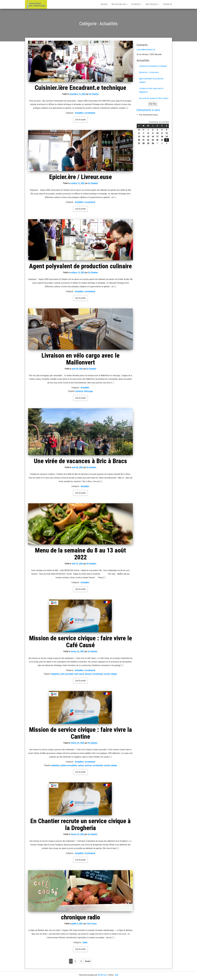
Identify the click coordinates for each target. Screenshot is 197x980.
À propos (137, 4)
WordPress (102, 975)
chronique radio (80, 917)
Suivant (88, 961)
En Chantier (94, 94)
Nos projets (152, 4)
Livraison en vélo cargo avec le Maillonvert (80, 359)
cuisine (81, 765)
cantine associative (69, 765)
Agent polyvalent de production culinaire (80, 266)
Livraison (79, 391)
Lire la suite (80, 120)
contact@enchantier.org (146, 50)
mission (88, 674)
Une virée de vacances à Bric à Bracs (80, 461)
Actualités (79, 113)
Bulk (117, 975)
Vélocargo (88, 391)
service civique (110, 674)
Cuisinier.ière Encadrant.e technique (80, 88)
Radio (85, 942)
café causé (79, 674)
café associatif (67, 674)
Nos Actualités (120, 4)
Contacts (167, 4)
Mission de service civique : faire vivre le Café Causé (80, 642)
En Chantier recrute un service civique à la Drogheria (80, 824)
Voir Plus (153, 104)
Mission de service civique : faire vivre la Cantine (80, 733)
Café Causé (92, 924)
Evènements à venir (148, 110)
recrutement (90, 113)
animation (55, 674)
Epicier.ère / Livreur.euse (80, 177)
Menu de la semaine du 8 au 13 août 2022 (80, 554)
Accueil (104, 4)
